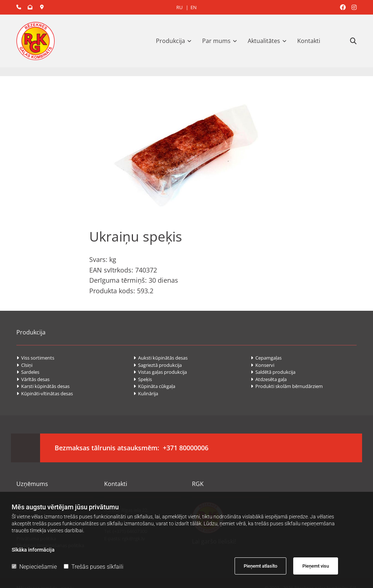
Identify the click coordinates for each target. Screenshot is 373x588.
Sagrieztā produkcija (158, 365)
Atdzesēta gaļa (269, 379)
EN (194, 7)
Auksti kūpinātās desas (161, 358)
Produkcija (170, 41)
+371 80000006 (186, 448)
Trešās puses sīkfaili (94, 567)
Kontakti (309, 41)
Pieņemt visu (316, 566)
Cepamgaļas (266, 358)
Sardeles (28, 372)
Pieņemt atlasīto (260, 566)
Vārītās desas (33, 379)
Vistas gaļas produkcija (161, 372)
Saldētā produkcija (273, 372)
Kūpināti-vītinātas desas (45, 393)
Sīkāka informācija (33, 550)
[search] (353, 41)
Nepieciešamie (34, 567)
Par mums (216, 41)
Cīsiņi (24, 365)
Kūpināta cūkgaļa (155, 386)
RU (179, 7)
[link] (175, 41)
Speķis (143, 379)
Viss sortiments (35, 358)
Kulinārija (146, 393)
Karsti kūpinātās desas (43, 386)
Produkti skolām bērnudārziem (287, 386)
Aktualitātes (264, 41)
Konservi (263, 365)
